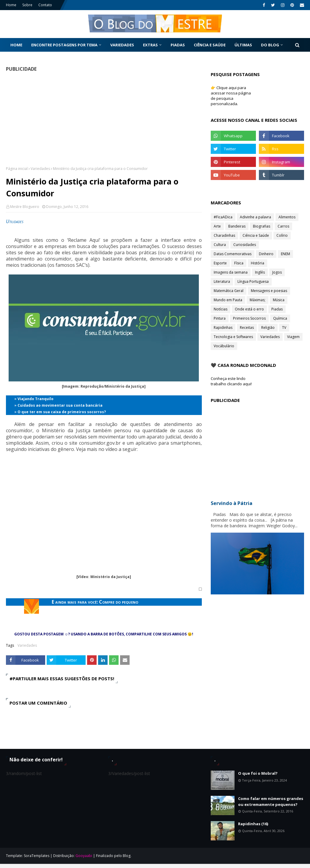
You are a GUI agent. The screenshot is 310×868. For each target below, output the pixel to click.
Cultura (220, 245)
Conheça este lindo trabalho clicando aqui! (231, 381)
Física (239, 263)
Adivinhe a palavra (255, 217)
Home (11, 5)
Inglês (260, 272)
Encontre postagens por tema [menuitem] (64, 45)
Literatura (222, 281)
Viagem (293, 337)
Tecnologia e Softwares (233, 337)
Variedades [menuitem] (122, 45)
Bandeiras (237, 226)
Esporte (220, 263)
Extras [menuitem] (150, 45)
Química (280, 318)
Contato (45, 5)
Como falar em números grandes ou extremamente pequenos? (271, 801)
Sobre (27, 5)
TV (284, 328)
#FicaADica (223, 217)
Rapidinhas (223, 328)
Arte (217, 226)
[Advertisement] (102, 119)
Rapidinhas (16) (253, 824)
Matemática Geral (229, 291)
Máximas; (258, 300)
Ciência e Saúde (256, 235)
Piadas (277, 309)
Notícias (221, 309)
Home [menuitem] (16, 45)
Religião (268, 328)
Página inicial (17, 169)
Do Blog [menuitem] (270, 45)
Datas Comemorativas (233, 254)
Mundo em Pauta (228, 300)
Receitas (247, 328)
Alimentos (287, 217)
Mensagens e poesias (269, 291)
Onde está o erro (249, 309)
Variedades (40, 169)
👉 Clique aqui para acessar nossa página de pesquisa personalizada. (231, 96)
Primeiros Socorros (249, 318)
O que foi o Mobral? (258, 773)
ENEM (285, 254)
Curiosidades (245, 245)
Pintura (220, 318)
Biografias (262, 226)
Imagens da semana (231, 272)
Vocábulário (224, 346)
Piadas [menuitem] (178, 45)
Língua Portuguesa (253, 281)
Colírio (282, 235)
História (258, 263)
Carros (283, 226)
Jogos (277, 272)
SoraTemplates (37, 856)
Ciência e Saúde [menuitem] (210, 45)
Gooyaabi (84, 856)
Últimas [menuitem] (243, 45)
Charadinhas (224, 235)
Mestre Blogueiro (25, 207)
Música (279, 300)
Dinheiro (266, 254)
